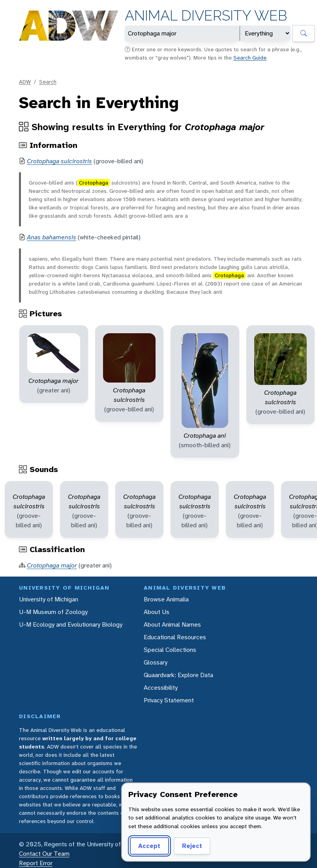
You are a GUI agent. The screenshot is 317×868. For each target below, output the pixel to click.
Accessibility (161, 688)
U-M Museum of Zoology (53, 612)
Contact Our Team (44, 854)
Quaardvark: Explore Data (178, 675)
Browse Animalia (166, 599)
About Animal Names (172, 624)
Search (48, 82)
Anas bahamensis (52, 237)
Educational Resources (175, 637)
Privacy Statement (169, 700)
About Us (157, 612)
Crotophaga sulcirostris (59, 161)
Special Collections (170, 650)
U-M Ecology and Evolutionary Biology (71, 624)
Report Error (36, 863)
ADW (25, 82)
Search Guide (250, 58)
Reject (192, 846)
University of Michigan (49, 599)
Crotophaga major (52, 565)
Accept (149, 846)
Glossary (156, 662)
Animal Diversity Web (206, 16)
